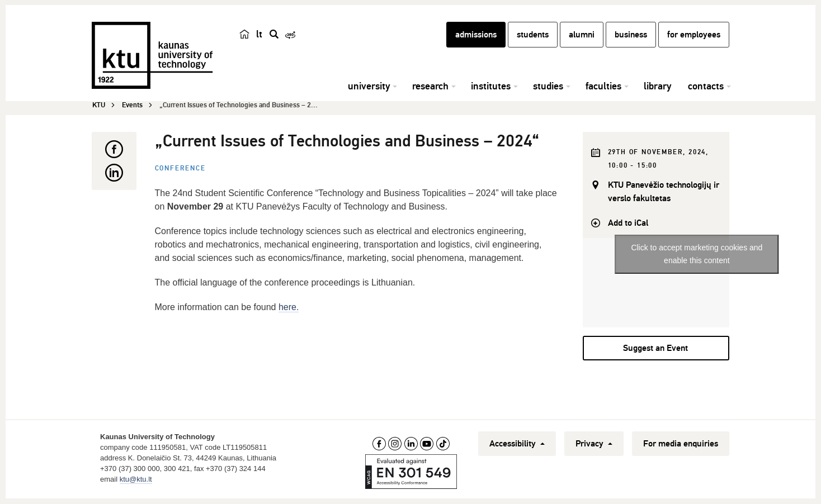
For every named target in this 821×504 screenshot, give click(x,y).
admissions (476, 35)
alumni (582, 35)
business (631, 35)
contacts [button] (706, 87)
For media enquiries (681, 444)
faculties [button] (603, 87)
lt (259, 35)
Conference (180, 168)
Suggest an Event (655, 348)
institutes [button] (491, 87)
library (657, 87)
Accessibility (517, 444)
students (533, 35)
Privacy (594, 444)
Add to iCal (628, 223)
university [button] (369, 87)
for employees (694, 35)
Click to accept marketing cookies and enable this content (697, 255)
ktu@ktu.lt (136, 479)
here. (289, 307)
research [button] (430, 87)
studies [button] (548, 87)
